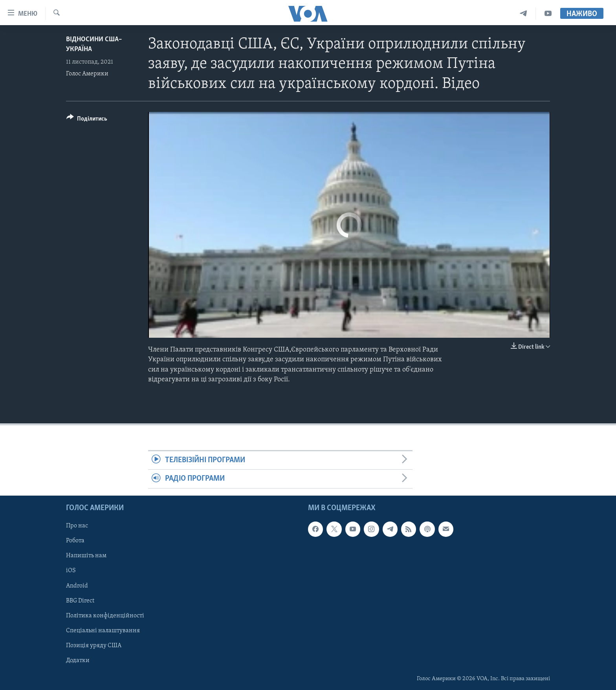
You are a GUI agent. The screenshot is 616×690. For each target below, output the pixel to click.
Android (77, 586)
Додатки (78, 660)
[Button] (87, 120)
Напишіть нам (86, 556)
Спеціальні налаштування (103, 630)
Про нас (77, 526)
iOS (71, 571)
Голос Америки (87, 74)
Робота (75, 541)
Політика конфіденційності (105, 615)
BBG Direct (80, 600)
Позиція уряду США (94, 645)
